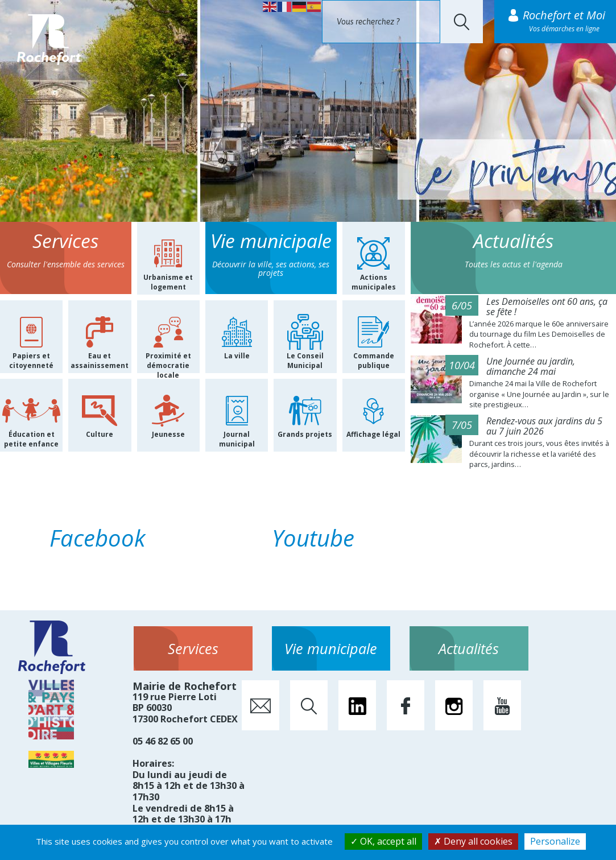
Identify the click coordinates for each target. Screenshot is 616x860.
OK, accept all (383, 841)
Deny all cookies (473, 841)
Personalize (555, 841)
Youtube (313, 538)
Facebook (98, 538)
